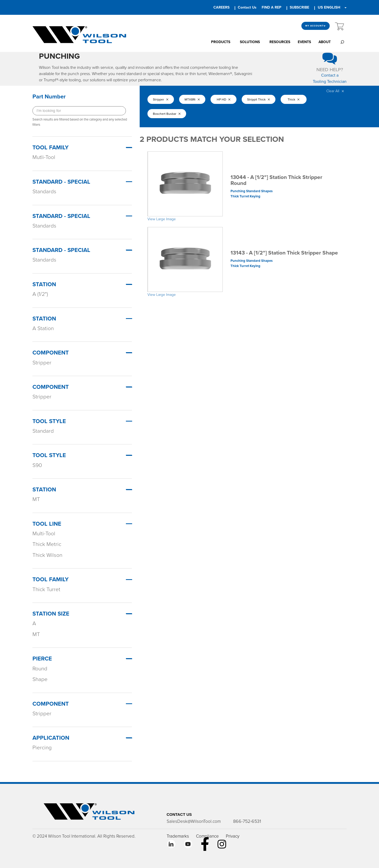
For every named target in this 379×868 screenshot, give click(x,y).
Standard (43, 431)
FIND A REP (272, 7)
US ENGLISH (329, 7)
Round (40, 669)
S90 (37, 465)
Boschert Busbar (167, 114)
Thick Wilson (47, 555)
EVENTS (304, 42)
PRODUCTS (221, 42)
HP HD (224, 99)
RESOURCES (280, 42)
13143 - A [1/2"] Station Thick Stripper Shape (284, 253)
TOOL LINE (47, 524)
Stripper (42, 363)
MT (36, 499)
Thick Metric (47, 544)
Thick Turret (46, 589)
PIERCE (42, 659)
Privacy (233, 836)
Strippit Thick (259, 99)
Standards (44, 192)
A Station (43, 328)
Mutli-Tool (44, 157)
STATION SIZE (51, 614)
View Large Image (162, 219)
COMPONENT (51, 704)
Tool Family (50, 148)
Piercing (42, 748)
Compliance (207, 836)
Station (44, 284)
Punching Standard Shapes (252, 191)
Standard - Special (61, 182)
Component (51, 353)
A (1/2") (40, 294)
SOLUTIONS (250, 42)
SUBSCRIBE (299, 7)
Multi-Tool (44, 534)
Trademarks (178, 836)
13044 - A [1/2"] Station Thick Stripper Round (276, 180)
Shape (40, 679)
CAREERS (221, 7)
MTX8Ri (192, 99)
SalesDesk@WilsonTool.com (194, 821)
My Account (316, 26)
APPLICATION (51, 738)
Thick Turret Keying (245, 196)
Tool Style (49, 421)
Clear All (335, 91)
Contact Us (247, 7)
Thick (294, 99)
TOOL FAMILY (50, 579)
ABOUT (325, 42)
